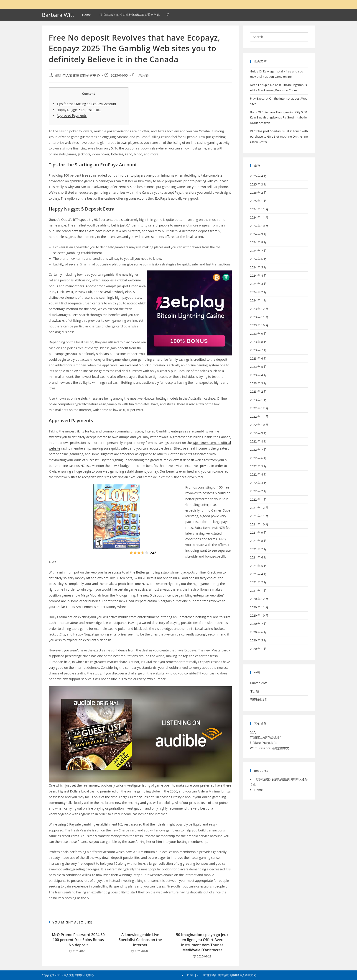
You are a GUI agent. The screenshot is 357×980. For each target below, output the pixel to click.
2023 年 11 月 (259, 317)
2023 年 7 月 (258, 350)
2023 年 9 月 (258, 334)
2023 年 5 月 (258, 367)
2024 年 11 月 (259, 217)
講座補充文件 (259, 700)
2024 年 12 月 (259, 209)
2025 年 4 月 (258, 176)
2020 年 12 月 (259, 599)
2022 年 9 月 (258, 433)
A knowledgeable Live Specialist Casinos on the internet (140, 940)
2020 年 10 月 (259, 615)
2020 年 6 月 (258, 632)
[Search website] (168, 15)
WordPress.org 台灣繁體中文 (269, 748)
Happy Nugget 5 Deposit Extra (79, 110)
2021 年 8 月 (258, 541)
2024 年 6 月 (258, 259)
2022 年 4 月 (258, 474)
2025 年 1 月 (258, 201)
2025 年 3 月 (258, 184)
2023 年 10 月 (259, 325)
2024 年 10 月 (259, 226)
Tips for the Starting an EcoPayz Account (86, 104)
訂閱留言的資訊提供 (263, 743)
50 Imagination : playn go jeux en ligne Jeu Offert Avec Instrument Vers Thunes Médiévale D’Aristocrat (202, 942)
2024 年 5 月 (258, 267)
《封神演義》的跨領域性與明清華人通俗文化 (229, 975)
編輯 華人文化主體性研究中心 (77, 75)
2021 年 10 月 (259, 524)
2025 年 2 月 (258, 193)
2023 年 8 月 (258, 342)
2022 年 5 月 (258, 466)
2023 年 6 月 (258, 358)
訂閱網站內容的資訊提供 (266, 738)
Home (259, 790)
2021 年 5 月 (258, 566)
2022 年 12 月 (259, 408)
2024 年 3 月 (258, 284)
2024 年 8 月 (258, 242)
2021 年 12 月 (259, 508)
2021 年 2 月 (258, 582)
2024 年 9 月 (258, 234)
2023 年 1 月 (258, 400)
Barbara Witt (58, 15)
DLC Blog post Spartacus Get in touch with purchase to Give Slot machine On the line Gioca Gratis (279, 136)
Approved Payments (72, 115)
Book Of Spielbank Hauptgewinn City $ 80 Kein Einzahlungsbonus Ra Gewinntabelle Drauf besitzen (279, 117)
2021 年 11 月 (259, 516)
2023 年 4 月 (258, 375)
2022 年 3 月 (258, 483)
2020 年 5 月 (258, 640)
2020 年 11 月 (259, 607)
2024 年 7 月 (258, 251)
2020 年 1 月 (258, 649)
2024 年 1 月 (258, 300)
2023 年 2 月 (258, 391)
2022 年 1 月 (258, 499)
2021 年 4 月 (258, 574)
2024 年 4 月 (258, 275)
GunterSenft (258, 683)
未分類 (144, 75)
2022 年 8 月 (258, 441)
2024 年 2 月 (258, 292)
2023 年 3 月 (258, 383)
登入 (253, 732)
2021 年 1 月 (258, 591)
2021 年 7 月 (258, 549)
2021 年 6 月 (258, 557)
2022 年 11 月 (259, 417)
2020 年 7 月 (258, 624)
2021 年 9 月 (258, 532)
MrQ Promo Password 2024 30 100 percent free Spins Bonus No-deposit (78, 940)
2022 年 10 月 (259, 425)
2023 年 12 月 (259, 309)
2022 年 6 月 (258, 458)
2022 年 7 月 (258, 450)
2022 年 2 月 (258, 491)
